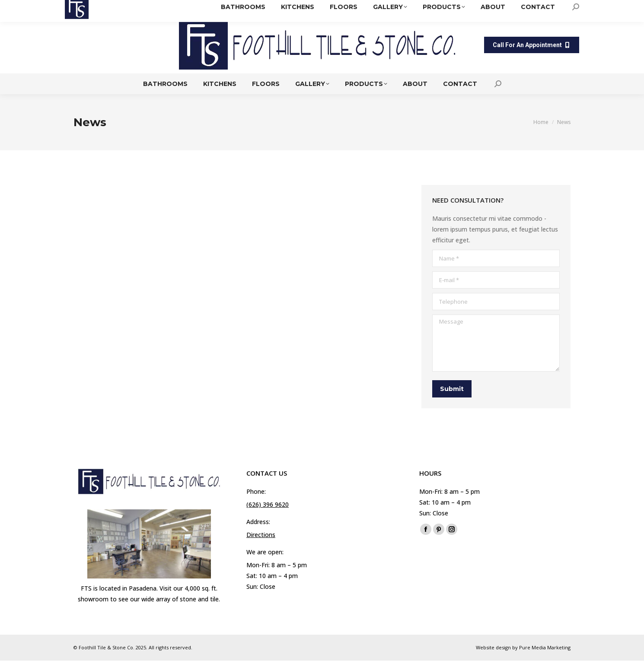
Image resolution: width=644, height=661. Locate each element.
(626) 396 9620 (342, 8)
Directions (395, 8)
